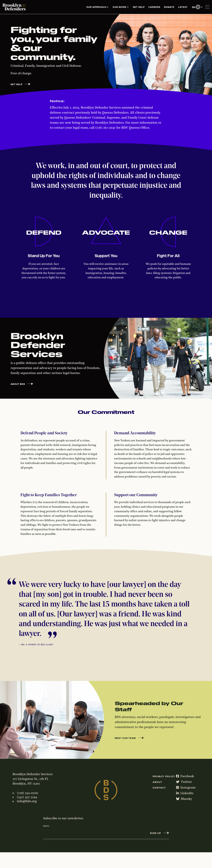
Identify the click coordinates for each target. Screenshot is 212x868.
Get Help (139, 7)
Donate (169, 7)
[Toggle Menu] (207, 7)
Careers (154, 7)
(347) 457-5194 (27, 797)
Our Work (120, 7)
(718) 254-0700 (28, 793)
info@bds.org (27, 801)
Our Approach (96, 7)
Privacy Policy (164, 776)
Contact (159, 788)
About (157, 782)
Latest (183, 7)
